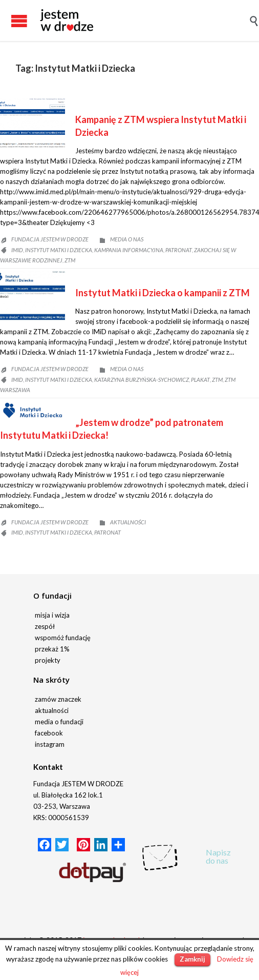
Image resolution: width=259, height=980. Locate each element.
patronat (179, 250)
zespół (45, 626)
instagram (50, 744)
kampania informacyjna (129, 250)
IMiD (17, 250)
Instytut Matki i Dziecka (59, 250)
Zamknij (192, 959)
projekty (48, 660)
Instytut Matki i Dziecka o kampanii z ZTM (163, 293)
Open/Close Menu (10, 21)
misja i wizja (52, 615)
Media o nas (127, 239)
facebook (49, 733)
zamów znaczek (58, 699)
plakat (200, 380)
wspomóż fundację (63, 638)
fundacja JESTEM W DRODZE (50, 239)
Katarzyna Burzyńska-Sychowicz (142, 380)
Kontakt (48, 767)
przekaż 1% (52, 649)
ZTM (70, 260)
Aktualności (128, 522)
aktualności (52, 710)
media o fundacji (59, 722)
